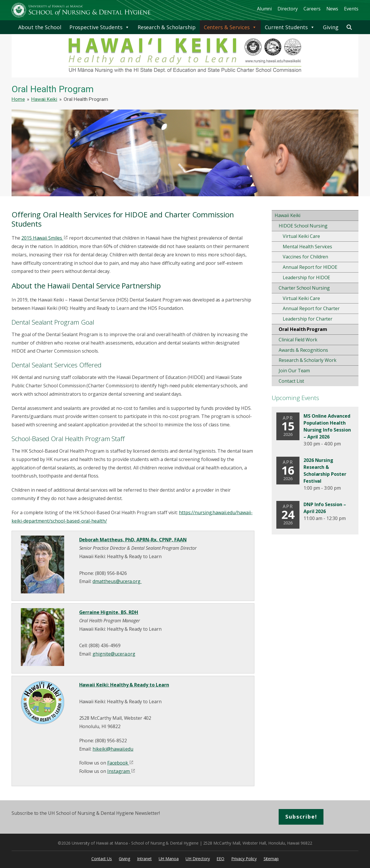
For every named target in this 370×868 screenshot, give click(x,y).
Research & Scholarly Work (308, 360)
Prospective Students (99, 27)
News (332, 9)
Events (351, 9)
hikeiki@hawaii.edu (113, 749)
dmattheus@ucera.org (117, 581)
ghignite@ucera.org (114, 654)
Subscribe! (301, 817)
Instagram (119, 771)
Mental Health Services (307, 247)
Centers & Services (230, 27)
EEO (220, 859)
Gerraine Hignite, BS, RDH (109, 612)
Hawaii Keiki (287, 215)
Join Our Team (294, 371)
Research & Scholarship (167, 27)
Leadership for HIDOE (306, 277)
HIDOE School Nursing (303, 226)
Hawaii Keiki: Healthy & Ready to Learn (124, 685)
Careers (312, 9)
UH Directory (198, 859)
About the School (40, 27)
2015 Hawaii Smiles (42, 238)
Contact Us (102, 859)
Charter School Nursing (304, 288)
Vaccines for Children (305, 257)
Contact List (291, 381)
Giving (331, 27)
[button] (349, 27)
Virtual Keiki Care (301, 236)
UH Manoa (169, 859)
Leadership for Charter (308, 319)
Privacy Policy (244, 859)
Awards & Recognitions (303, 350)
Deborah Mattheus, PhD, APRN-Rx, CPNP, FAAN (133, 540)
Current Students (290, 27)
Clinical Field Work (298, 340)
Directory (288, 9)
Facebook (118, 763)
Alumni (264, 9)
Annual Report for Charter (311, 308)
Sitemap (271, 859)
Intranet (144, 859)
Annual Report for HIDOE (310, 267)
